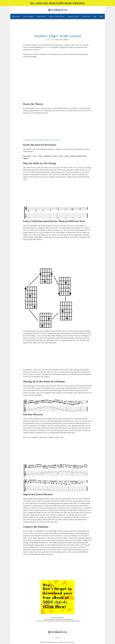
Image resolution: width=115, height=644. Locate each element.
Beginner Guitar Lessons (57, 16)
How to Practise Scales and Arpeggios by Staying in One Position (58, 621)
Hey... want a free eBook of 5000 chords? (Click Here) (57, 3)
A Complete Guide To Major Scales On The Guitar (42, 140)
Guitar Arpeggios (28, 16)
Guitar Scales (16, 16)
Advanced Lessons (73, 16)
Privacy (58, 638)
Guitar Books (86, 16)
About (101, 16)
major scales (46, 47)
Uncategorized (58, 618)
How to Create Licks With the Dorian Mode (58, 619)
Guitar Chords (41, 16)
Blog (95, 16)
